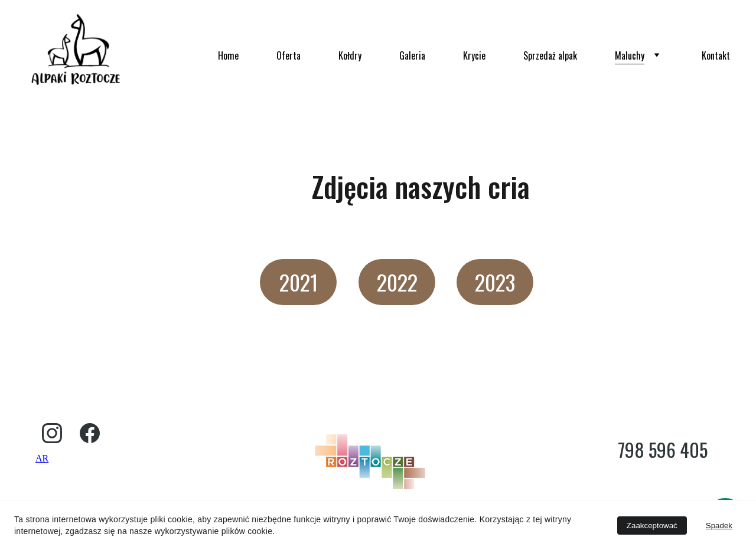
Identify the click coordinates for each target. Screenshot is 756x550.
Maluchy (630, 55)
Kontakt (716, 55)
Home (228, 55)
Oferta (289, 55)
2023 (495, 282)
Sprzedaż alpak (550, 55)
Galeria (412, 55)
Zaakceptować (652, 526)
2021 (299, 282)
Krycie (474, 55)
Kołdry (350, 55)
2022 (397, 282)
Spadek (719, 526)
